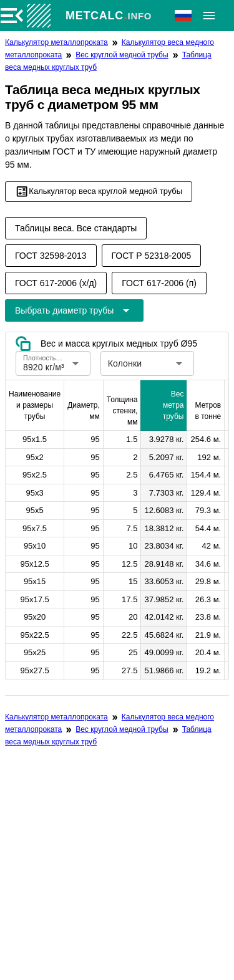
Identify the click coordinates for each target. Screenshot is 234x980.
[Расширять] (209, 16)
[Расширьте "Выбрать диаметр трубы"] (74, 310)
